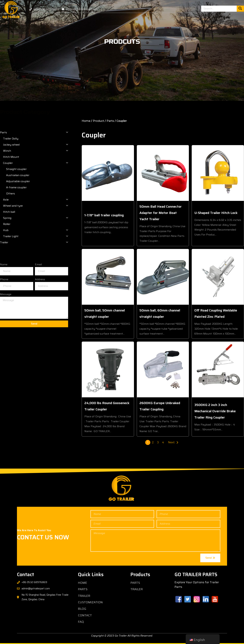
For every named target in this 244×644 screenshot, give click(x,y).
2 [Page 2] (153, 442)
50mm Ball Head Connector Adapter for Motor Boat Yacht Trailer (161, 213)
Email (38, 264)
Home (86, 121)
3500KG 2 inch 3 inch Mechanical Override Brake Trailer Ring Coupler (215, 411)
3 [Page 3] (158, 442)
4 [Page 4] (163, 442)
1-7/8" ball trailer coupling (104, 215)
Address (40, 279)
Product (98, 121)
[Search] (240, 9)
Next (171, 442)
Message (6, 294)
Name (4, 264)
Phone (4, 279)
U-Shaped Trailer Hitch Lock (216, 213)
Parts (110, 121)
